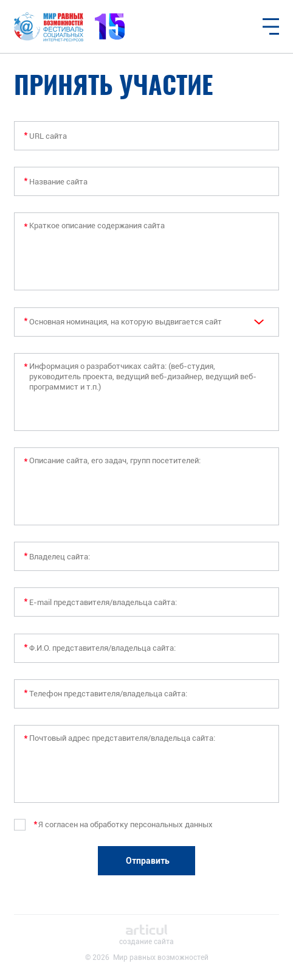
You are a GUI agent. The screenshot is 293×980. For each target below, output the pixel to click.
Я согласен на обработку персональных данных (126, 824)
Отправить (148, 861)
